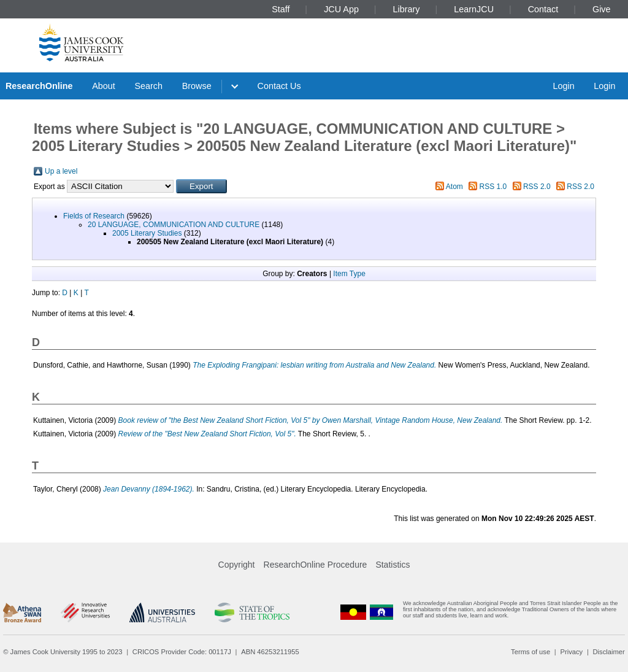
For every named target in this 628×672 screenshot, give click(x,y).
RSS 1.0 (493, 187)
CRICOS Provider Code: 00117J (182, 652)
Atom (454, 187)
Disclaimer (609, 652)
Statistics (392, 565)
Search (148, 86)
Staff (281, 9)
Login (563, 86)
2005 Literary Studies (147, 233)
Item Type (349, 274)
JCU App (341, 9)
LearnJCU (474, 9)
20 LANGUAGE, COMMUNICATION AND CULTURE (174, 225)
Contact (543, 9)
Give (602, 9)
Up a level (61, 171)
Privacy (571, 652)
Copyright (237, 565)
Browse (197, 86)
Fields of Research (94, 216)
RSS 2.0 (537, 187)
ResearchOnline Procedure (316, 565)
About (104, 86)
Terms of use (530, 652)
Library (407, 9)
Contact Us (279, 86)
